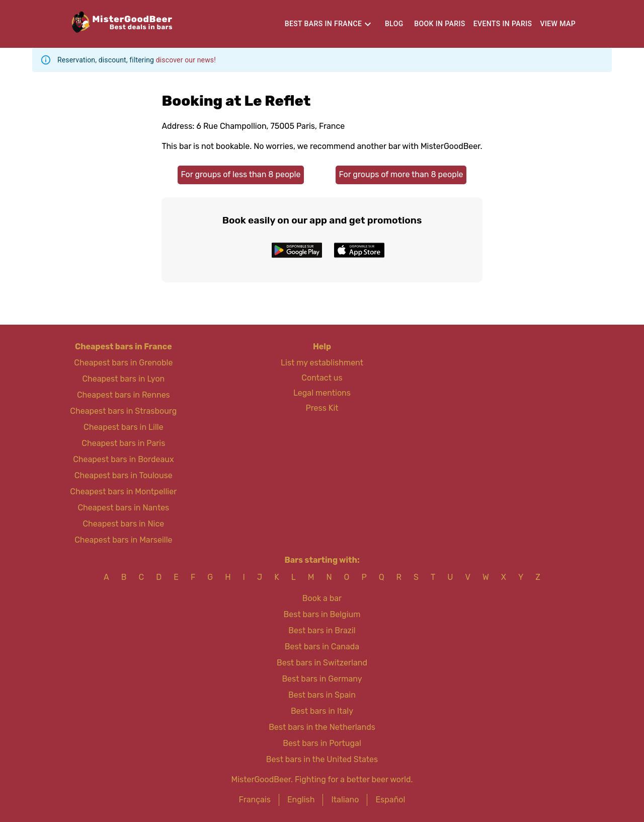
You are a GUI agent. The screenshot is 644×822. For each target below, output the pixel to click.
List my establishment (322, 363)
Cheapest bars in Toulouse (124, 475)
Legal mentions (322, 393)
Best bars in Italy (322, 711)
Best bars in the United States (322, 759)
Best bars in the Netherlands (322, 727)
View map (558, 24)
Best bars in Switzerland (322, 663)
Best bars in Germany (322, 679)
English (301, 800)
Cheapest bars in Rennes (124, 395)
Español (390, 800)
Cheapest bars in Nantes (123, 508)
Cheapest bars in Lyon (123, 379)
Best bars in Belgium (322, 614)
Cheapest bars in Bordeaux (123, 459)
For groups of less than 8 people (240, 174)
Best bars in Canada (322, 647)
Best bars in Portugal (322, 743)
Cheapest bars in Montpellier (123, 492)
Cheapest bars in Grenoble (123, 363)
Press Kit (322, 408)
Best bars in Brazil (322, 630)
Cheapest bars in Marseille (123, 540)
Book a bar (322, 598)
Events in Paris (503, 24)
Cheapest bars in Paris (123, 443)
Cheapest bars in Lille (124, 427)
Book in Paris (439, 24)
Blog (394, 24)
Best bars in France (324, 24)
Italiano (345, 800)
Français (255, 800)
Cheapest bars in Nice (123, 524)
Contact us (322, 378)
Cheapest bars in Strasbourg (123, 411)
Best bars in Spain (322, 695)
